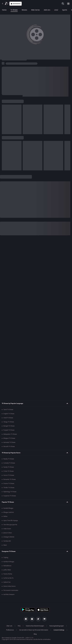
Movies (24, 10)
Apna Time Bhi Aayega (11, 521)
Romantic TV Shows (10, 479)
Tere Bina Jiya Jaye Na (10, 525)
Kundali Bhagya (8, 508)
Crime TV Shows (9, 471)
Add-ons (47, 10)
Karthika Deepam (9, 594)
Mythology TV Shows (10, 492)
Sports (65, 10)
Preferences (10, 630)
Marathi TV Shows (9, 446)
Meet (5, 545)
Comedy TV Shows (9, 463)
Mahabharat (7, 566)
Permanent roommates (11, 590)
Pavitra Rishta (8, 574)
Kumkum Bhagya (9, 562)
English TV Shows (9, 414)
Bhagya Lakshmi (9, 512)
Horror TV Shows (9, 475)
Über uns (9, 626)
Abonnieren (16, 4)
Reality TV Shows (9, 459)
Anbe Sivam (7, 529)
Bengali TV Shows (9, 426)
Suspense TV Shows (10, 496)
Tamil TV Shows (8, 410)
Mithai (5, 516)
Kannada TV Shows (9, 442)
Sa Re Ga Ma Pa (8, 578)
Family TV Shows (9, 467)
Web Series (35, 10)
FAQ (19, 626)
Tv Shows (14, 10)
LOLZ (56, 10)
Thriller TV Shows (9, 488)
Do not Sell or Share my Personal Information (34, 630)
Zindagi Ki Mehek (9, 537)
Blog (35, 634)
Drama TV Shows (9, 484)
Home (4, 10)
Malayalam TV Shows (10, 434)
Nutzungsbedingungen (57, 626)
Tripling (6, 558)
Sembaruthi (7, 541)
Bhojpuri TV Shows (9, 438)
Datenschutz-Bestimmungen (35, 626)
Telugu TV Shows (9, 422)
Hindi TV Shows (8, 418)
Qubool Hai (7, 582)
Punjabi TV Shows (9, 430)
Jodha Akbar (7, 570)
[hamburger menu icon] (68, 4)
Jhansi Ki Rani (8, 533)
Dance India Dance (9, 586)
